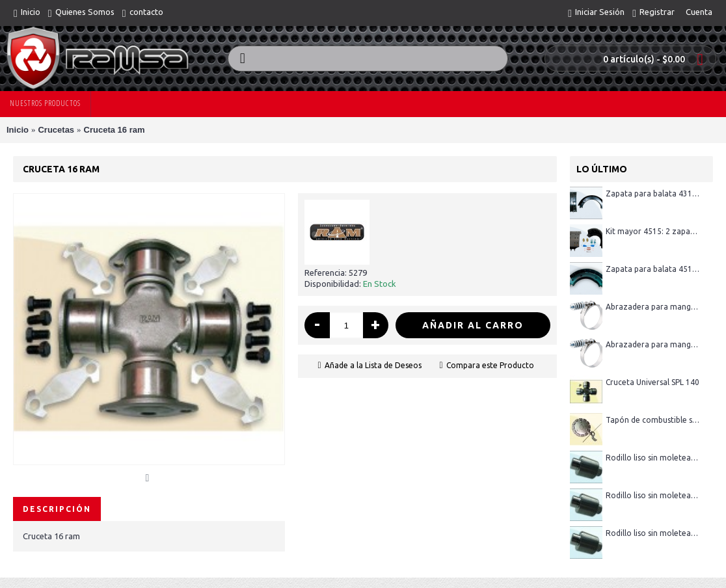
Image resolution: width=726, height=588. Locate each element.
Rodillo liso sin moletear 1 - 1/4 (653, 495)
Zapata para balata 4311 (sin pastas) (653, 194)
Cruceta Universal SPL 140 (652, 382)
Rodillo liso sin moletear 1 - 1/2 (653, 533)
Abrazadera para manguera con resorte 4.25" (653, 307)
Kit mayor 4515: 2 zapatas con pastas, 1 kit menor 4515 (653, 231)
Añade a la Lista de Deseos (373, 365)
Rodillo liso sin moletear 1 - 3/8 (653, 458)
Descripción (57, 509)
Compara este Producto (490, 365)
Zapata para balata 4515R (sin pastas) (653, 269)
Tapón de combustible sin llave (653, 420)
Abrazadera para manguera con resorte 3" (653, 344)
